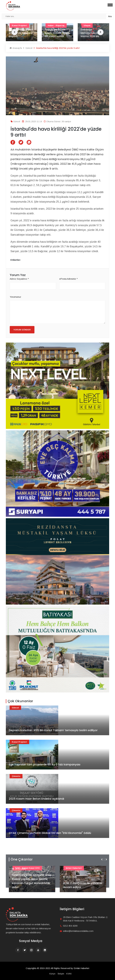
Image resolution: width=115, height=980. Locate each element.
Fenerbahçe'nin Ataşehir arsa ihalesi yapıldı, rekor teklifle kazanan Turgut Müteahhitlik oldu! (32, 881)
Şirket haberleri (74, 868)
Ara (110, 16)
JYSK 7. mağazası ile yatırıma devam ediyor (82, 885)
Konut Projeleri (19, 742)
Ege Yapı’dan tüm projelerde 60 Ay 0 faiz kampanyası (45, 764)
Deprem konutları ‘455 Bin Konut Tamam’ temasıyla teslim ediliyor (53, 730)
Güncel (27, 48)
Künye (52, 974)
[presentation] (102, 859)
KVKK (69, 974)
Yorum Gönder (22, 330)
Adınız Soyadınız (19, 279)
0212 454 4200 (70, 926)
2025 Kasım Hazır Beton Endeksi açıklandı (36, 799)
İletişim (61, 974)
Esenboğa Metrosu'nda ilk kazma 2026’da (90, 33)
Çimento (16, 776)
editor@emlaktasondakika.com (78, 931)
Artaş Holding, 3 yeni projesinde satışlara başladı (21, 33)
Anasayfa (16, 48)
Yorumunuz (15, 297)
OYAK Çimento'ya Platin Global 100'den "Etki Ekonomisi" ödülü (50, 833)
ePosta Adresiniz (69, 279)
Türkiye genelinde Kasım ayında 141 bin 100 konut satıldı (57, 33)
